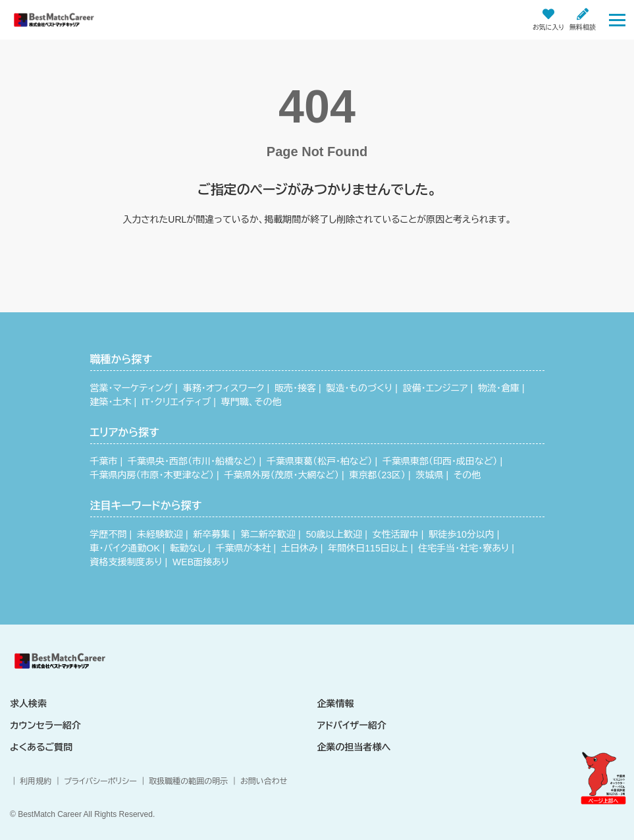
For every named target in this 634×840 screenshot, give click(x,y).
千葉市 (104, 461)
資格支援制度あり (126, 562)
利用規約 (36, 781)
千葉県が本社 (244, 548)
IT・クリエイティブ (176, 402)
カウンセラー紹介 (45, 725)
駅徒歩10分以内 (462, 534)
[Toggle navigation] (617, 19)
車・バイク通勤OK (125, 548)
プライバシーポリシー (100, 781)
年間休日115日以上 (368, 548)
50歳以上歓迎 (334, 534)
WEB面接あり (201, 562)
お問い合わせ (264, 781)
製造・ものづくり (360, 388)
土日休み (300, 548)
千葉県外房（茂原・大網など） (281, 475)
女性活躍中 (396, 534)
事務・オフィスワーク (224, 388)
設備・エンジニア (436, 388)
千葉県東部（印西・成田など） (440, 461)
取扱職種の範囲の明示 (188, 781)
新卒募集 (212, 534)
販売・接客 (295, 388)
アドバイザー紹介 (352, 725)
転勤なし (188, 548)
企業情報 (336, 704)
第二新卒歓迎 (268, 534)
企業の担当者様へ (354, 747)
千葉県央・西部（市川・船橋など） (192, 461)
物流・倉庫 (499, 388)
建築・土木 (111, 402)
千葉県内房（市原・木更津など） (152, 475)
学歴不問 (109, 534)
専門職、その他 (251, 402)
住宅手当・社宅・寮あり (463, 548)
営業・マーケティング (132, 388)
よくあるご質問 (41, 747)
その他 (467, 475)
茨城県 (430, 475)
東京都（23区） (377, 475)
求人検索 (28, 704)
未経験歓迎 (160, 534)
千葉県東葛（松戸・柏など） (319, 461)
